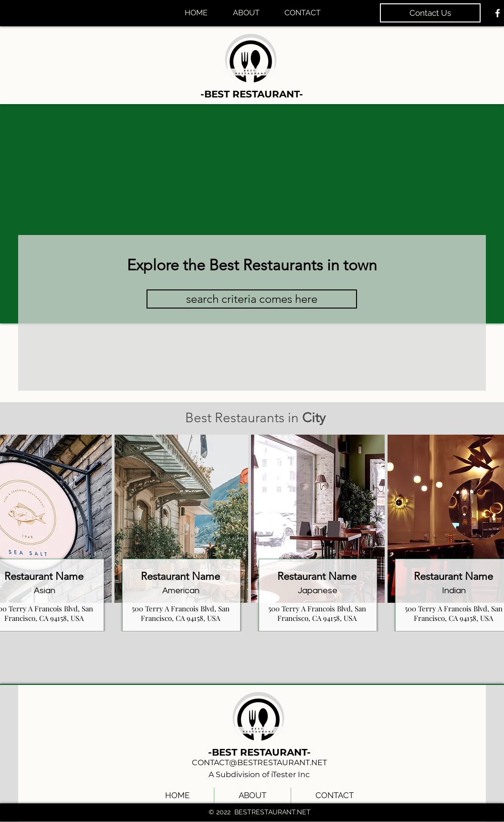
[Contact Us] (430, 13)
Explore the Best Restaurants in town (252, 265)
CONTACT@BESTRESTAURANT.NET (259, 763)
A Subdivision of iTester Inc (259, 774)
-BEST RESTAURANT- (252, 94)
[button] (252, 299)
